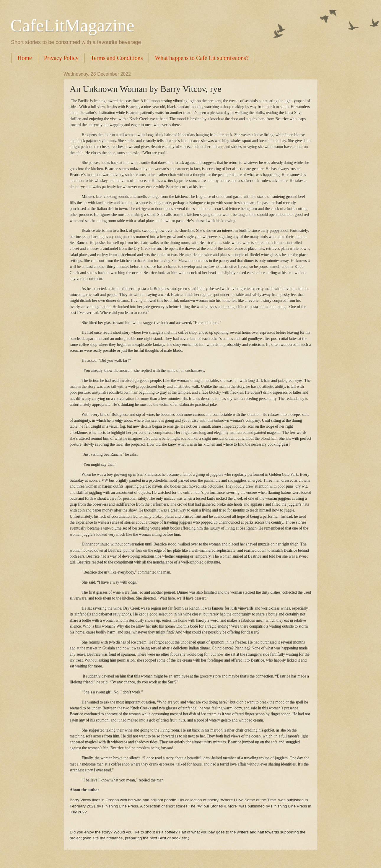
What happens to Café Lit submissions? (202, 58)
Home (25, 58)
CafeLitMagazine (72, 25)
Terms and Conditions (117, 58)
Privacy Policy (61, 58)
